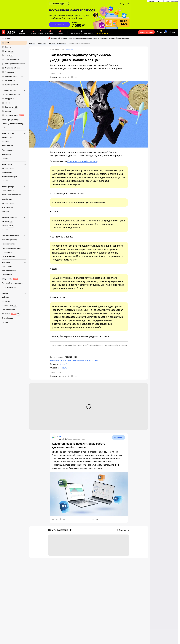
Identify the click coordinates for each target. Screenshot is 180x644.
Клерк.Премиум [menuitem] (14, 187)
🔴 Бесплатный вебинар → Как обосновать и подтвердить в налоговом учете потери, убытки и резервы (89, 38)
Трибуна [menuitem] (14, 293)
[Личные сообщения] (161, 32)
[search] (158, 32)
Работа (60, 32)
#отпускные (66, 360)
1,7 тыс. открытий (57, 73)
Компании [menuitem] (14, 262)
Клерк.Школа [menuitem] (14, 164)
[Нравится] (68, 77)
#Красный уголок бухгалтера (86, 360)
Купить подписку (146, 32)
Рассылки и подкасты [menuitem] (14, 236)
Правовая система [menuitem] (14, 91)
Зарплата (70, 50)
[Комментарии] (58, 77)
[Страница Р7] (54, 437)
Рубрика (53, 368)
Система (33, 32)
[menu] (15, 62)
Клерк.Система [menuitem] (14, 133)
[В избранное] (72, 77)
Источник (54, 364)
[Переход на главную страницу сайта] (9, 32)
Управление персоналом (76, 439)
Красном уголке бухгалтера (82, 161)
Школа (41, 32)
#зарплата (54, 360)
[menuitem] (14, 39)
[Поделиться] (76, 77)
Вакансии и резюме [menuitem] (14, 217)
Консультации (50, 32)
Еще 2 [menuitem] (4, 128)
